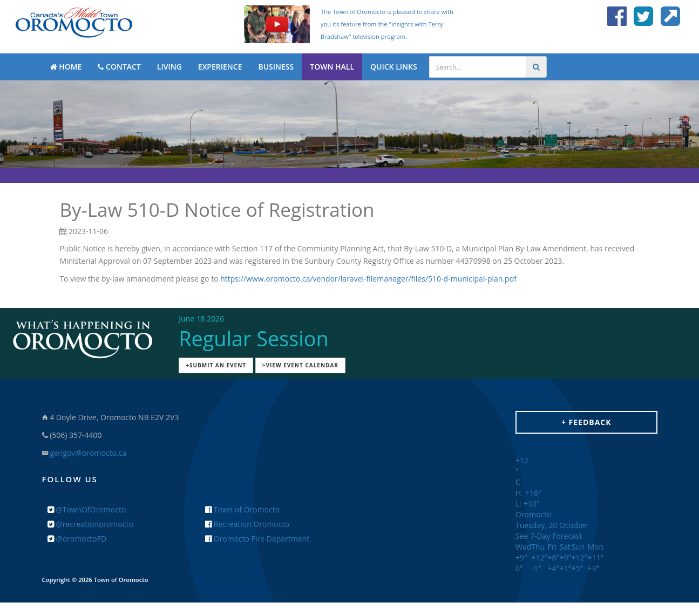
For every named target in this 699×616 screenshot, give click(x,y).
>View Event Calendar (300, 365)
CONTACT (119, 67)
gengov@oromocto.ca (88, 453)
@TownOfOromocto (87, 509)
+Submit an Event (216, 365)
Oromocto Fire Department (257, 539)
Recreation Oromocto (247, 524)
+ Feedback (586, 422)
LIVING (169, 67)
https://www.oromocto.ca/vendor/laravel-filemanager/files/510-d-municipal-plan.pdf (368, 279)
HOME (66, 67)
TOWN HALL (332, 67)
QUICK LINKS (394, 67)
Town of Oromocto (242, 509)
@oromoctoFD (77, 539)
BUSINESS (276, 67)
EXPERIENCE (220, 67)
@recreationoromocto (90, 524)
